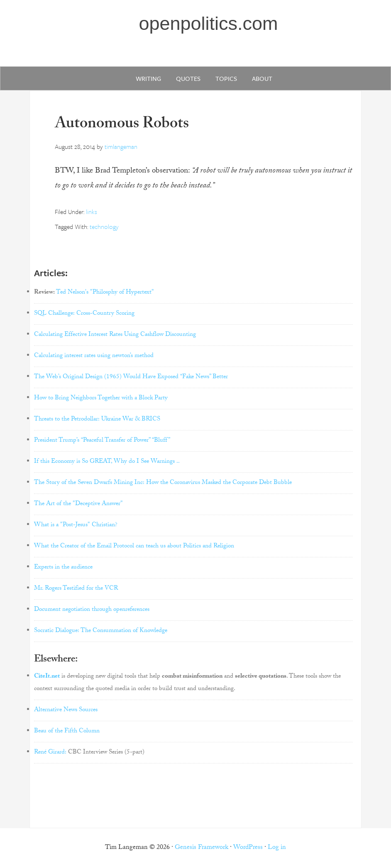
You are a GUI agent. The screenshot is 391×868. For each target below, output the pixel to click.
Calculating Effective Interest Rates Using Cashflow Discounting (115, 335)
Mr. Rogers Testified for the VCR (76, 589)
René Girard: (50, 753)
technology (104, 226)
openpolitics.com (208, 23)
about (262, 78)
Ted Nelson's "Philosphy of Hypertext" (105, 293)
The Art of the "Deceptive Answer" (78, 504)
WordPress (248, 848)
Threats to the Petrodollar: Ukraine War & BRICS (97, 420)
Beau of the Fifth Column (67, 732)
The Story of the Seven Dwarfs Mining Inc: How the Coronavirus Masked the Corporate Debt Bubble (163, 483)
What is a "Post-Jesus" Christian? (76, 525)
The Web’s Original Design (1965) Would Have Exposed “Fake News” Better (131, 377)
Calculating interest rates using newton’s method (94, 356)
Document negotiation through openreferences (92, 610)
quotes (188, 78)
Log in (277, 848)
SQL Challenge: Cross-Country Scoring (84, 314)
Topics (226, 78)
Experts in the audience (63, 568)
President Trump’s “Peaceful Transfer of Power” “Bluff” (102, 441)
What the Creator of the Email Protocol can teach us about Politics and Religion (134, 547)
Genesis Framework (202, 848)
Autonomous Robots (122, 125)
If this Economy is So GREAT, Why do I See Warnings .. (107, 462)
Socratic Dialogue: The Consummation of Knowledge (101, 631)
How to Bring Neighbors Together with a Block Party (101, 399)
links (92, 212)
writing (148, 78)
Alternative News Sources (66, 710)
